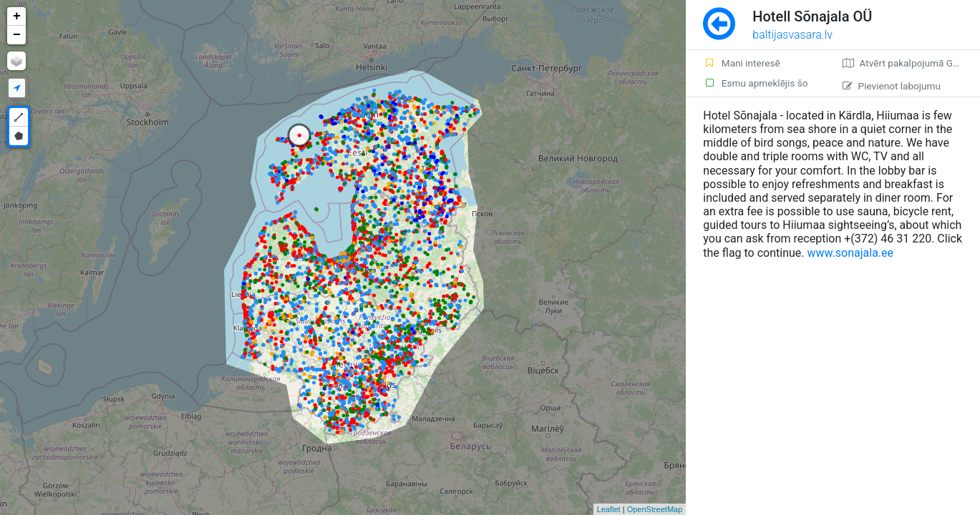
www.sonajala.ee (851, 253)
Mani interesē (741, 63)
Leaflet (609, 509)
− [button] (17, 35)
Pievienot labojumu (892, 86)
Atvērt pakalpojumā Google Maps (911, 63)
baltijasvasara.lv (792, 35)
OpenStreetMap (655, 509)
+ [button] (17, 16)
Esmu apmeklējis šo (755, 83)
